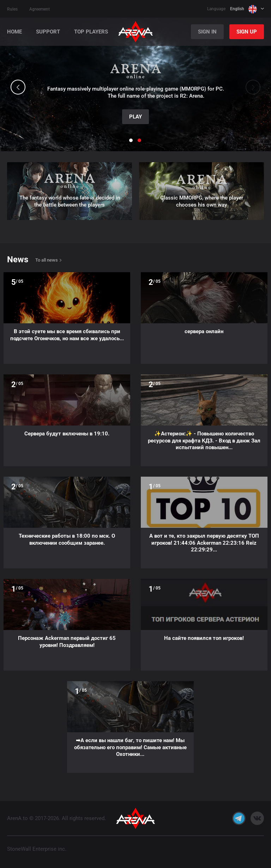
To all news (47, 260)
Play (135, 117)
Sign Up (247, 32)
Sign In (207, 32)
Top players (91, 32)
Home (14, 32)
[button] (18, 87)
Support (48, 32)
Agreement (40, 9)
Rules (12, 9)
